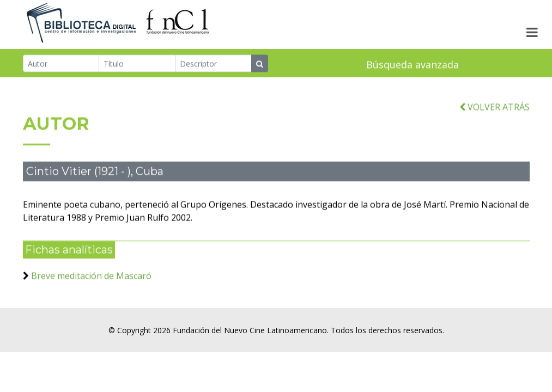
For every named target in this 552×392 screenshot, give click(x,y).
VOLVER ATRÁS (495, 113)
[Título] (137, 64)
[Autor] (61, 64)
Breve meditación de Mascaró (91, 283)
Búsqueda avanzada (413, 65)
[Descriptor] (213, 64)
